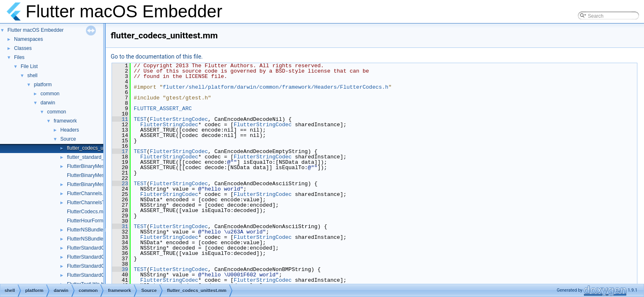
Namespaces (29, 39)
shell (32, 75)
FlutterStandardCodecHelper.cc (101, 266)
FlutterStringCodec (179, 119)
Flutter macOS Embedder (36, 30)
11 (120, 119)
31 (120, 226)
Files (19, 57)
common (50, 94)
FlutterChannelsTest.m (92, 203)
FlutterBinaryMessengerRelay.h (101, 166)
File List (29, 66)
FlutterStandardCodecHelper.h (100, 275)
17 (120, 151)
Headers (70, 130)
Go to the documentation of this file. (157, 57)
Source (68, 139)
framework (65, 121)
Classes (23, 48)
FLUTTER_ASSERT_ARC (163, 108)
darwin (48, 103)
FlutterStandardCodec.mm (96, 248)
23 (120, 184)
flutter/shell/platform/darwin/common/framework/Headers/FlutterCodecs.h (276, 87)
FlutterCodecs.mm (87, 212)
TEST (140, 119)
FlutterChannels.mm (89, 193)
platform (43, 85)
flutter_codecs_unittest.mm (96, 148)
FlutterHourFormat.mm (92, 221)
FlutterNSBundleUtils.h (92, 230)
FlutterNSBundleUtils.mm (95, 239)
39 (120, 269)
